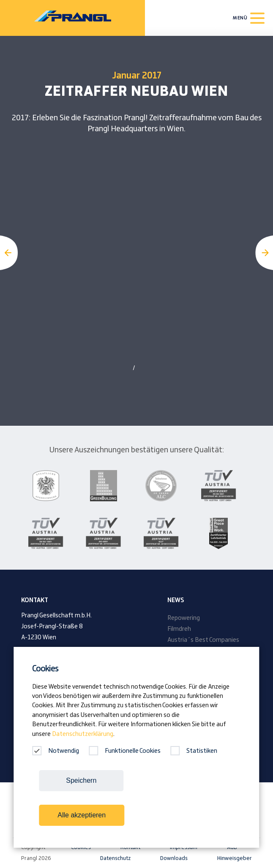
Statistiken (194, 751)
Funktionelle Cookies (125, 751)
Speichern (81, 780)
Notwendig (56, 751)
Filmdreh (179, 629)
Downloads (174, 858)
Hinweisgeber (235, 858)
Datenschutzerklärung (83, 734)
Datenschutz (115, 858)
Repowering (184, 618)
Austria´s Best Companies (203, 640)
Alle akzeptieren (82, 815)
